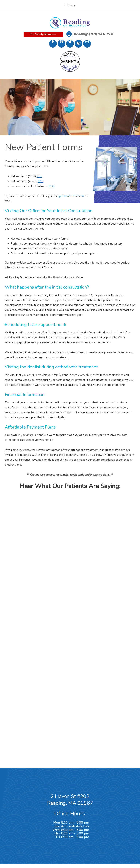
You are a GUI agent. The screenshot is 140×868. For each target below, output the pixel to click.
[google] (61, 44)
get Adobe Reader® (72, 196)
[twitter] (70, 44)
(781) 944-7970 (102, 34)
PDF (39, 176)
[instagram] (87, 44)
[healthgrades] (79, 44)
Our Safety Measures (43, 34)
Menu (70, 5)
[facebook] (53, 44)
